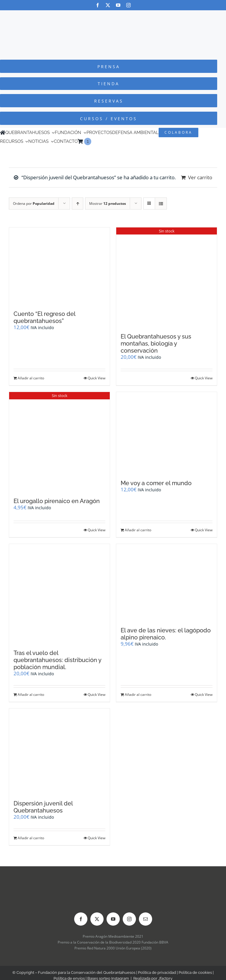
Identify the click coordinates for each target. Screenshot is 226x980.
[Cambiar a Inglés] (94, 141)
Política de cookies (195, 973)
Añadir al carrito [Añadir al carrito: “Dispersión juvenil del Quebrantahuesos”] (31, 838)
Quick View (97, 378)
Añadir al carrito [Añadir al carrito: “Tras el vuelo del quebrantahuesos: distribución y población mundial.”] (31, 695)
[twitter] (108, 5)
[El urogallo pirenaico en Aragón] (59, 442)
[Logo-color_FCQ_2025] (113, 16)
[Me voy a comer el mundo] (167, 433)
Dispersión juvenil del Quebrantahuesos (43, 807)
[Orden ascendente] (78, 203)
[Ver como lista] (161, 203)
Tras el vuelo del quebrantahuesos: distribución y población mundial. (57, 660)
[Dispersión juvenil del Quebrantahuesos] (59, 751)
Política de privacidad (157, 973)
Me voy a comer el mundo (156, 483)
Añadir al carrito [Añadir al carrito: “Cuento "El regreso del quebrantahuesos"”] (31, 378)
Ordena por (34, 203)
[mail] (146, 919)
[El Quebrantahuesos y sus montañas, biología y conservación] (167, 277)
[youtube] (118, 5)
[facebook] (98, 5)
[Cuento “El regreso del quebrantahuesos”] (59, 266)
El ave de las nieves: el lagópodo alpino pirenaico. (166, 634)
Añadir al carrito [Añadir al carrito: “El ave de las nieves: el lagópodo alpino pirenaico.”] (138, 695)
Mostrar (108, 203)
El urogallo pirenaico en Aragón (57, 501)
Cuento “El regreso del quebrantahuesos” (44, 317)
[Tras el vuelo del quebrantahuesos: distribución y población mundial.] (59, 594)
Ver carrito (200, 177)
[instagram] (128, 5)
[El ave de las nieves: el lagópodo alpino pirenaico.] (167, 582)
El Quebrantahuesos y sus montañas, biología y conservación (156, 344)
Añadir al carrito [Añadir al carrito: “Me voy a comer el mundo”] (138, 530)
